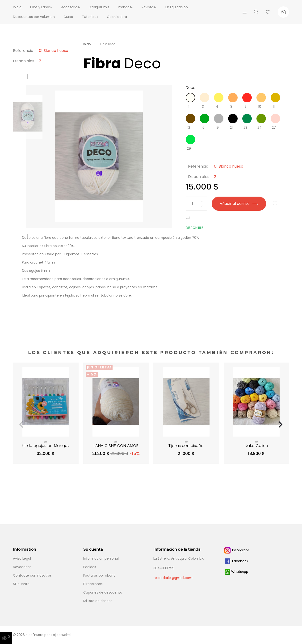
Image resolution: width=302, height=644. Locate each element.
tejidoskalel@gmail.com (173, 578)
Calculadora (117, 17)
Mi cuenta (21, 584)
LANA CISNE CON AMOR (116, 446)
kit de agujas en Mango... (46, 446)
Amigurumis (105, 7)
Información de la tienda (177, 549)
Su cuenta (93, 549)
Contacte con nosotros (32, 575)
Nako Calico (256, 446)
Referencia (23, 51)
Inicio (17, 7)
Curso (68, 17)
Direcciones (93, 584)
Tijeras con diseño (186, 446)
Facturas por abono (99, 575)
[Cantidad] (196, 204)
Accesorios (73, 7)
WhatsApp (236, 572)
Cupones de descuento (103, 592)
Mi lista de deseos (98, 601)
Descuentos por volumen (34, 17)
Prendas (131, 7)
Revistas (157, 7)
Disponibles (24, 61)
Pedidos (90, 567)
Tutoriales (90, 17)
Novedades (22, 567)
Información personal (101, 558)
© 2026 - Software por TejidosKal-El (42, 635)
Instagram (236, 550)
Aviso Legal (22, 558)
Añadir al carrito (239, 204)
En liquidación (189, 7)
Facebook (236, 561)
